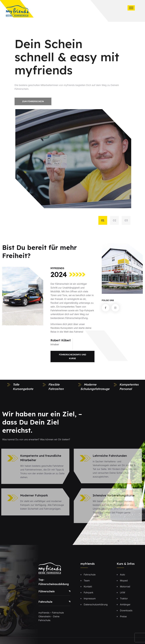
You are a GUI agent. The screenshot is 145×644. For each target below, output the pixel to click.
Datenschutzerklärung (96, 604)
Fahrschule (45, 602)
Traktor (124, 598)
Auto (123, 575)
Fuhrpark (89, 592)
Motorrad (125, 587)
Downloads (126, 610)
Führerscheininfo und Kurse (73, 357)
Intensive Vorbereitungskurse (112, 495)
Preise (123, 616)
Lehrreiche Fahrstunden (108, 456)
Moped (124, 581)
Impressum (90, 598)
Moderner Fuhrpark (32, 495)
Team (87, 581)
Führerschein (47, 591)
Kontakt (88, 587)
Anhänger (125, 604)
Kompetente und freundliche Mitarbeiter (39, 458)
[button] (104, 220)
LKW (123, 592)
